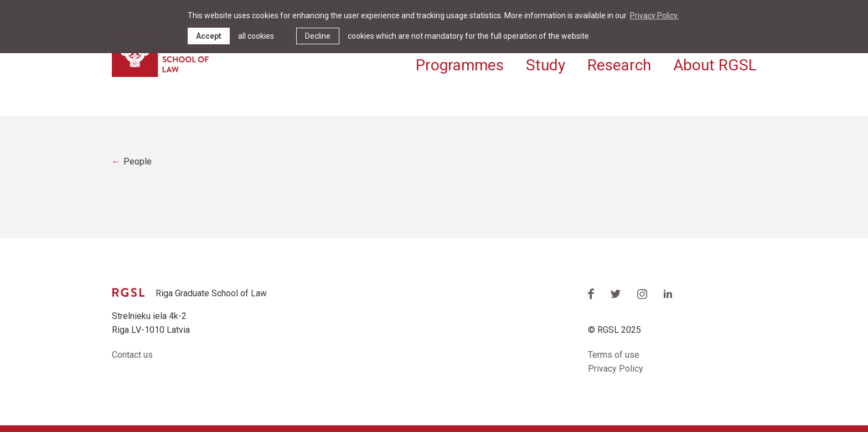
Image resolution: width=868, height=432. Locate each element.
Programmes (460, 65)
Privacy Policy (616, 369)
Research (619, 65)
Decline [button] (318, 36)
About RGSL (715, 65)
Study (546, 65)
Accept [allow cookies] (209, 36)
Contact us (132, 355)
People (138, 161)
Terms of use (614, 355)
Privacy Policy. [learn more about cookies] (654, 16)
